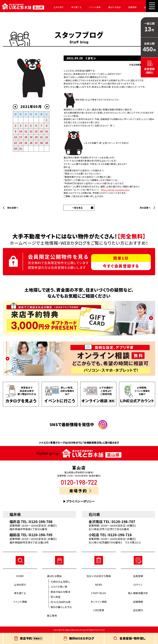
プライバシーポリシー (80, 501)
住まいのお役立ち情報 (99, 576)
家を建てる (73, 7)
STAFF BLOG (99, 593)
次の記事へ (145, 208)
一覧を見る (77, 208)
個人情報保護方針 (138, 593)
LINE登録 (99, 610)
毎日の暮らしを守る (61, 607)
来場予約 (80, 491)
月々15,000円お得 (61, 602)
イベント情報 (90, 7)
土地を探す (56, 7)
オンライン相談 (99, 602)
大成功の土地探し (60, 582)
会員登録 (138, 576)
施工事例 (52, 616)
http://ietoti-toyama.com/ (115, 190)
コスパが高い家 (59, 587)
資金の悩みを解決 (60, 592)
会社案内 (140, 7)
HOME (20, 576)
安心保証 (56, 597)
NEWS (99, 585)
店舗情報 (125, 7)
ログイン (138, 585)
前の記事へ (13, 208)
